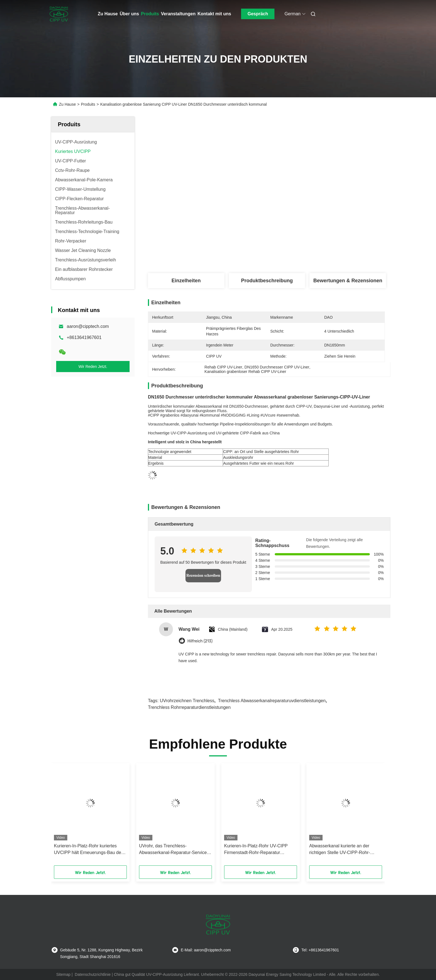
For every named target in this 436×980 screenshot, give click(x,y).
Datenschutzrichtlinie (93, 974)
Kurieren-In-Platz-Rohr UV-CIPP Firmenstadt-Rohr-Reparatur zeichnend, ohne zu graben (256, 850)
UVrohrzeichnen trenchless (187, 701)
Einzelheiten (186, 281)
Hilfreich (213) (200, 641)
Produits (150, 14)
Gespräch (258, 14)
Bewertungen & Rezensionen (348, 281)
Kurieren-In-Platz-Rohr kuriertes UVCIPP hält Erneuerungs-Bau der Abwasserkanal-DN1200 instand (88, 850)
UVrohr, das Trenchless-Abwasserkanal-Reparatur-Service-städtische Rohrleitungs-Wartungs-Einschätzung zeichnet (174, 850)
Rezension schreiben (203, 576)
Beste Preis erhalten (300, 255)
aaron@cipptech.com (88, 326)
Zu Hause (108, 14)
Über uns (129, 14)
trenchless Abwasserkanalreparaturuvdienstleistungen (272, 701)
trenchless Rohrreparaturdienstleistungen (189, 707)
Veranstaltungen (178, 14)
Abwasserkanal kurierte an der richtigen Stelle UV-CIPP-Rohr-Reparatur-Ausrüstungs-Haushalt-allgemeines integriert (342, 850)
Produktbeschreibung (267, 281)
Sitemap (63, 974)
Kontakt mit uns (214, 14)
